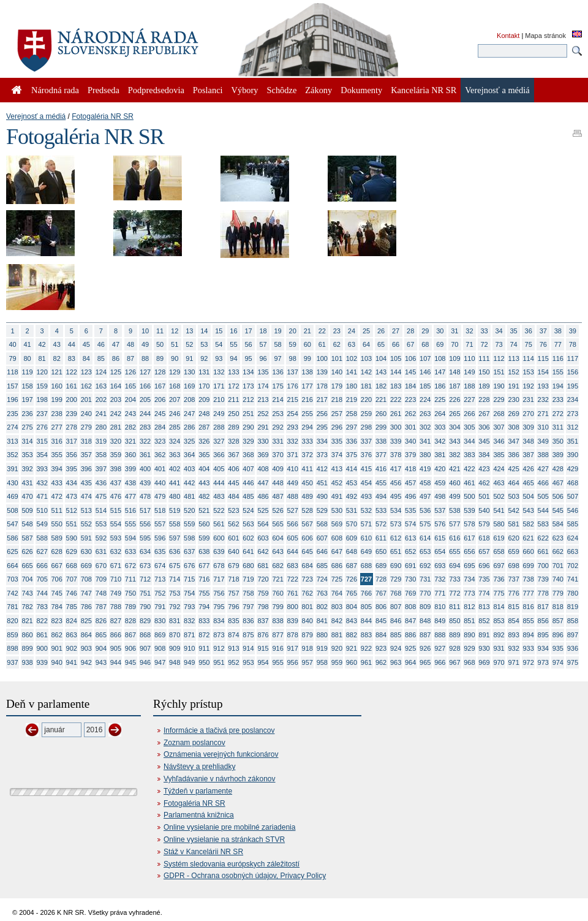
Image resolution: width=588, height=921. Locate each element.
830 (160, 621)
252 (263, 414)
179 (337, 386)
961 (366, 662)
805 (366, 607)
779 (558, 593)
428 (558, 469)
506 (558, 496)
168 (175, 386)
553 (101, 524)
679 (233, 566)
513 (86, 510)
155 (558, 372)
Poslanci (208, 90)
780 (573, 593)
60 (307, 344)
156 (573, 372)
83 (72, 358)
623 (558, 538)
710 (116, 579)
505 (543, 496)
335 (337, 441)
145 (410, 372)
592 (101, 538)
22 (322, 331)
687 (352, 566)
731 (425, 579)
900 (42, 648)
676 (189, 566)
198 (42, 400)
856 (543, 621)
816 (529, 607)
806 (381, 607)
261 (396, 414)
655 (454, 551)
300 (396, 427)
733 (454, 579)
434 (72, 483)
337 (366, 441)
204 (130, 400)
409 (277, 469)
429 (573, 469)
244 (145, 414)
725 (337, 579)
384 (484, 455)
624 (573, 538)
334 (322, 441)
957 (307, 662)
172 (233, 386)
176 (293, 386)
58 (278, 344)
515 (116, 510)
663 (573, 551)
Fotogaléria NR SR (103, 116)
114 (529, 358)
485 (248, 496)
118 (12, 372)
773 (469, 593)
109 (454, 358)
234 (573, 400)
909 (175, 648)
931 (499, 648)
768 (396, 593)
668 (72, 566)
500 (469, 496)
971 (513, 662)
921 (352, 648)
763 (322, 593)
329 (248, 441)
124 (101, 372)
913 (233, 648)
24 (352, 331)
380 (425, 455)
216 (307, 400)
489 (307, 496)
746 (72, 593)
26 (381, 331)
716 (204, 579)
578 (469, 524)
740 (558, 579)
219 (352, 400)
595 (145, 538)
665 (27, 566)
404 (204, 469)
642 (263, 551)
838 (277, 621)
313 (12, 441)
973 (543, 662)
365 (204, 455)
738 (529, 579)
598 (189, 538)
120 (42, 372)
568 (322, 524)
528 (307, 510)
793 (189, 607)
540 (484, 510)
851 (469, 621)
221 (381, 400)
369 (263, 455)
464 (513, 483)
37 (543, 331)
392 (27, 469)
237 (42, 414)
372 (307, 455)
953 (248, 662)
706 (57, 579)
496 (410, 496)
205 (145, 400)
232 (543, 400)
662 (558, 551)
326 (204, 441)
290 (248, 427)
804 (352, 607)
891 (484, 635)
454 (366, 483)
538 (454, 510)
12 (175, 331)
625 (12, 551)
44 (72, 344)
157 (12, 386)
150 (484, 372)
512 (72, 510)
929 (469, 648)
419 (425, 469)
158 (27, 386)
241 (101, 414)
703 (12, 579)
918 (307, 648)
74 (514, 344)
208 (189, 400)
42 (42, 344)
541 (499, 510)
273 (573, 414)
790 (145, 607)
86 (116, 358)
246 (175, 414)
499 (454, 496)
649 (366, 551)
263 (425, 414)
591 (86, 538)
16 (233, 331)
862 (57, 635)
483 (219, 496)
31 (454, 331)
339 (396, 441)
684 (307, 566)
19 (278, 331)
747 (86, 593)
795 (219, 607)
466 (543, 483)
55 (233, 344)
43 (57, 344)
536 (425, 510)
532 (366, 510)
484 (233, 496)
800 (293, 607)
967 (454, 662)
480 (175, 496)
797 (248, 607)
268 (499, 414)
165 (130, 386)
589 (57, 538)
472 (57, 496)
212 (248, 400)
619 (499, 538)
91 (189, 358)
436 (101, 483)
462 (484, 483)
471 (42, 496)
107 (425, 358)
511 (57, 510)
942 (86, 662)
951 (219, 662)
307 (499, 427)
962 (381, 662)
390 (573, 455)
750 (130, 593)
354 (42, 455)
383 (469, 455)
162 (86, 386)
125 (116, 372)
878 (293, 635)
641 (248, 551)
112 (499, 358)
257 (337, 414)
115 (543, 358)
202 (101, 400)
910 (189, 648)
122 (72, 372)
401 (160, 469)
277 (57, 427)
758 (248, 593)
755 (204, 593)
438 (130, 483)
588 (42, 538)
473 (72, 496)
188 (469, 386)
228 (484, 400)
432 (42, 483)
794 (204, 607)
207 (175, 400)
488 (293, 496)
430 (12, 483)
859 (12, 635)
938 (27, 662)
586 (12, 538)
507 (573, 496)
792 (175, 607)
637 (189, 551)
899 (27, 648)
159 (42, 386)
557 (160, 524)
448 (277, 483)
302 (425, 427)
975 (573, 662)
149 (469, 372)
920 (337, 648)
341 (425, 441)
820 (12, 621)
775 (499, 593)
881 (337, 635)
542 (513, 510)
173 (248, 386)
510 (42, 510)
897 (573, 635)
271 (543, 414)
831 (175, 621)
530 (337, 510)
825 (86, 621)
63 (352, 344)
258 (352, 414)
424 (499, 469)
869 (160, 635)
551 (72, 524)
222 (396, 400)
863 (72, 635)
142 (366, 372)
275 (27, 427)
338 (381, 441)
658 (499, 551)
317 (72, 441)
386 (513, 455)
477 (130, 496)
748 (101, 593)
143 (381, 372)
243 (130, 414)
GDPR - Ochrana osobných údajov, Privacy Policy (245, 876)
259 (366, 414)
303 (440, 427)
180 (352, 386)
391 (12, 469)
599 (204, 538)
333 (307, 441)
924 (396, 648)
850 (454, 621)
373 (322, 455)
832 (189, 621)
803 (337, 607)
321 (130, 441)
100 (322, 358)
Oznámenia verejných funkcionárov (221, 754)
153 (529, 372)
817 (543, 607)
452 (337, 483)
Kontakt (508, 36)
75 (529, 344)
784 (57, 607)
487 (277, 496)
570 (352, 524)
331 (277, 441)
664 (12, 566)
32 (469, 331)
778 (543, 593)
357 (86, 455)
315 (42, 441)
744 (42, 593)
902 (72, 648)
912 (219, 648)
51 (175, 344)
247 (189, 414)
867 (130, 635)
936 (573, 648)
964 (410, 662)
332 (293, 441)
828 (130, 621)
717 (219, 579)
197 (27, 400)
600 (219, 538)
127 (145, 372)
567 (307, 524)
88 (145, 358)
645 (307, 551)
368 (248, 455)
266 (469, 414)
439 (145, 483)
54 (219, 344)
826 (101, 621)
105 (396, 358)
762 (307, 593)
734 (469, 579)
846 (396, 621)
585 (573, 524)
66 (396, 344)
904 (101, 648)
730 (410, 579)
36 (529, 331)
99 (307, 358)
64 (366, 344)
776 (513, 593)
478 (145, 496)
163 (101, 386)
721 (277, 579)
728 (381, 579)
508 (12, 510)
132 (219, 372)
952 (233, 662)
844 (366, 621)
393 (42, 469)
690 (396, 566)
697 (499, 566)
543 (529, 510)
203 (116, 400)
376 (366, 455)
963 (396, 662)
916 (277, 648)
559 (189, 524)
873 (219, 635)
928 (454, 648)
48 (130, 344)
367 (233, 455)
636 (175, 551)
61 (322, 344)
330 (263, 441)
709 (101, 579)
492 (352, 496)
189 (484, 386)
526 (277, 510)
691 (410, 566)
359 (116, 455)
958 (322, 662)
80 (27, 358)
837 (263, 621)
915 (263, 648)
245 (160, 414)
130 (189, 372)
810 (440, 607)
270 (529, 414)
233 (558, 400)
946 (145, 662)
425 (513, 469)
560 (204, 524)
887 (425, 635)
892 (499, 635)
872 (204, 635)
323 (160, 441)
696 (484, 566)
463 (499, 483)
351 (573, 441)
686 (337, 566)
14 (204, 331)
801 (307, 607)
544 (543, 510)
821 (27, 621)
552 (86, 524)
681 (263, 566)
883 (366, 635)
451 (322, 483)
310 (543, 427)
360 (130, 455)
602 (248, 538)
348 (529, 441)
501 (484, 496)
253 (277, 414)
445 (233, 483)
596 (160, 538)
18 (263, 331)
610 (366, 538)
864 (86, 635)
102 (352, 358)
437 (116, 483)
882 (352, 635)
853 (499, 621)
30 (440, 331)
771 (440, 593)
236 (27, 414)
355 (57, 455)
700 (543, 566)
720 (263, 579)
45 (86, 344)
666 (42, 566)
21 (307, 331)
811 (454, 607)
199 (57, 400)
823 (57, 621)
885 (396, 635)
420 (440, 469)
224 (425, 400)
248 (204, 414)
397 (101, 469)
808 (410, 607)
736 (499, 579)
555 (130, 524)
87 (130, 358)
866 (116, 635)
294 (307, 427)
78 (573, 344)
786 (86, 607)
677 (204, 566)
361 (145, 455)
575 (425, 524)
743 (27, 593)
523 (233, 510)
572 (381, 524)
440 (160, 483)
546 (573, 510)
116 (558, 358)
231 (529, 400)
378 (396, 455)
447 (263, 483)
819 (573, 607)
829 (145, 621)
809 (425, 607)
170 (204, 386)
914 (248, 648)
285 (175, 427)
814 (499, 607)
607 (322, 538)
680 (248, 566)
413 (337, 469)
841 (322, 621)
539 (469, 510)
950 (204, 662)
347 (513, 441)
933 (529, 648)
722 (293, 579)
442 (189, 483)
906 (130, 648)
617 (469, 538)
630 (86, 551)
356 (72, 455)
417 (396, 469)
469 (12, 496)
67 (410, 344)
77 (558, 344)
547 (12, 524)
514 (101, 510)
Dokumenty (361, 90)
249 (219, 414)
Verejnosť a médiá (36, 116)
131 (204, 372)
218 (337, 400)
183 (396, 386)
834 (219, 621)
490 (322, 496)
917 (293, 648)
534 (396, 510)
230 (513, 400)
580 (499, 524)
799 (277, 607)
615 (440, 538)
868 (145, 635)
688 (366, 566)
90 (175, 358)
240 (86, 414)
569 (337, 524)
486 (263, 496)
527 (293, 510)
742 (12, 593)
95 (248, 358)
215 (293, 400)
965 (425, 662)
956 (293, 662)
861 (42, 635)
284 (160, 427)
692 (425, 566)
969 (484, 662)
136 (277, 372)
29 (425, 331)
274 (12, 427)
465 (529, 483)
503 (513, 496)
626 (27, 551)
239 (72, 414)
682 (277, 566)
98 (293, 358)
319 (101, 441)
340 (410, 441)
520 (189, 510)
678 (219, 566)
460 (454, 483)
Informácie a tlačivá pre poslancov (219, 730)
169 (189, 386)
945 (130, 662)
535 (410, 510)
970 (499, 662)
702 (573, 566)
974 (558, 662)
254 (293, 414)
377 (381, 455)
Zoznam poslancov (194, 743)
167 (160, 386)
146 (425, 372)
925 (410, 648)
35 (514, 331)
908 (160, 648)
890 (469, 635)
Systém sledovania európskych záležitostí (232, 864)
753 (175, 593)
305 (469, 427)
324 (175, 441)
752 (160, 593)
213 (263, 400)
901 (57, 648)
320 (116, 441)
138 (307, 372)
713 (160, 579)
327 (219, 441)
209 (204, 400)
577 (454, 524)
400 (145, 469)
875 (248, 635)
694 (454, 566)
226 (454, 400)
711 (130, 579)
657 (484, 551)
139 (322, 372)
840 (307, 621)
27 (396, 331)
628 (57, 551)
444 (219, 483)
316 (57, 441)
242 (116, 414)
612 (396, 538)
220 (366, 400)
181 (366, 386)
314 (27, 441)
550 (57, 524)
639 (219, 551)
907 (145, 648)
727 (366, 579)
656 (469, 551)
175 (277, 386)
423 (484, 469)
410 (293, 469)
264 (440, 414)
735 (484, 579)
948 (175, 662)
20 (293, 331)
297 (352, 427)
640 (233, 551)
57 (263, 344)
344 (469, 441)
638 (204, 551)
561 (219, 524)
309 (529, 427)
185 (425, 386)
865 (101, 635)
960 (352, 662)
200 (72, 400)
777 (529, 593)
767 (381, 593)
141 (352, 372)
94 (233, 358)
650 (381, 551)
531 (352, 510)
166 (145, 386)
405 (219, 469)
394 (57, 469)
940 (57, 662)
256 (322, 414)
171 (219, 386)
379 (410, 455)
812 (469, 607)
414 (352, 469)
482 (204, 496)
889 (454, 635)
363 (175, 455)
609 (352, 538)
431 (27, 483)
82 (57, 358)
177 (307, 386)
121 (57, 372)
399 (130, 469)
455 (381, 483)
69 (440, 344)
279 (86, 427)
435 (86, 483)
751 (145, 593)
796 (233, 607)
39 (573, 331)
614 (425, 538)
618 (484, 538)
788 (116, 607)
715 (189, 579)
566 (293, 524)
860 (27, 635)
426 (529, 469)
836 (248, 621)
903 (86, 648)
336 (352, 441)
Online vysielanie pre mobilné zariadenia (229, 827)
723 (307, 579)
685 (322, 566)
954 (263, 662)
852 (484, 621)
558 (175, 524)
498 (440, 496)
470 (27, 496)
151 (499, 372)
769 (410, 593)
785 (72, 607)
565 (277, 524)
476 (116, 496)
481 (189, 496)
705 (42, 579)
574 (410, 524)
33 (484, 331)
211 (233, 400)
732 (440, 579)
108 (440, 358)
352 (12, 455)
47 (116, 344)
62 (337, 344)
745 (57, 593)
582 (529, 524)
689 (381, 566)
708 (86, 579)
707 (72, 579)
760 (277, 593)
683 (293, 566)
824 (72, 621)
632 (116, 551)
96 (263, 358)
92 (204, 358)
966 (440, 662)
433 (57, 483)
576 (440, 524)
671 (116, 566)
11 (160, 331)
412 (322, 469)
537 (440, 510)
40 (12, 344)
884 (381, 635)
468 (573, 483)
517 (145, 510)
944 (116, 662)
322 (145, 441)
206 (160, 400)
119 (27, 372)
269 (513, 414)
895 (543, 635)
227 (469, 400)
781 (12, 607)
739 (543, 579)
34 (499, 331)
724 (322, 579)
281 (116, 427)
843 (352, 621)
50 (160, 344)
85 (101, 358)
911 (204, 648)
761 (293, 593)
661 (543, 551)
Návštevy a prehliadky (199, 767)
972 (529, 662)
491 (337, 496)
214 (277, 400)
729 (396, 579)
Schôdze (282, 90)
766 (366, 593)
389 (558, 455)
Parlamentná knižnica (199, 815)
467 (558, 483)
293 (293, 427)
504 (529, 496)
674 (160, 566)
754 (189, 593)
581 (513, 524)
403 (189, 469)
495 (396, 496)
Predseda (104, 90)
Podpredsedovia (156, 90)
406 (233, 469)
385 (499, 455)
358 (101, 455)
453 (352, 483)
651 (396, 551)
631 (101, 551)
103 (366, 358)
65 (381, 344)
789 (130, 607)
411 (307, 469)
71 (469, 344)
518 (160, 510)
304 (454, 427)
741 (573, 579)
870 (175, 635)
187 (454, 386)
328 (233, 441)
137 (293, 372)
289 (233, 427)
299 (381, 427)
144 (396, 372)
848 (425, 621)
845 (381, 621)
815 (513, 607)
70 (454, 344)
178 (322, 386)
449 (293, 483)
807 (396, 607)
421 (454, 469)
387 (529, 455)
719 (248, 579)
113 (513, 358)
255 (307, 414)
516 (130, 510)
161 (72, 386)
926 (425, 648)
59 (293, 344)
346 (499, 441)
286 (189, 427)
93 (219, 358)
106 (410, 358)
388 (543, 455)
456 (396, 483)
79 (12, 358)
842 (337, 621)
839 (293, 621)
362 (160, 455)
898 (12, 648)
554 (116, 524)
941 (72, 662)
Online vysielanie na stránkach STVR (224, 840)
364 (189, 455)
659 (513, 551)
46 (101, 344)
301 (410, 427)
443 (204, 483)
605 (293, 538)
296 (337, 427)
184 (410, 386)
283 (145, 427)
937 (12, 662)
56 (248, 344)
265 (454, 414)
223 (410, 400)
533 (381, 510)
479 (160, 496)
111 (484, 358)
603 (263, 538)
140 (337, 372)
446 (248, 483)
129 (175, 372)
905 (116, 648)
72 (484, 344)
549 (42, 524)
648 (352, 551)
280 (101, 427)
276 (42, 427)
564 (263, 524)
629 (72, 551)
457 (410, 483)
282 (130, 427)
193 (543, 386)
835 (233, 621)
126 (130, 372)
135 (263, 372)
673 (145, 566)
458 (425, 483)
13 (189, 331)
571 (366, 524)
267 (484, 414)
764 (337, 593)
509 (27, 510)
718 (233, 579)
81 (42, 358)
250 (233, 414)
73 (499, 344)
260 (381, 414)
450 (307, 483)
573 (396, 524)
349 (543, 441)
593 (116, 538)
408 (263, 469)
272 (558, 414)
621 (529, 538)
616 (454, 538)
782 (27, 607)
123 (86, 372)
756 (219, 593)
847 (410, 621)
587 (27, 538)
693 (440, 566)
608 (337, 538)
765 (352, 593)
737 (513, 579)
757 (233, 593)
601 (233, 538)
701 (558, 566)
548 (27, 524)
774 (484, 593)
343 (454, 441)
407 (248, 469)
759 (263, 593)
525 (263, 510)
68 (425, 344)
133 (233, 372)
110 (469, 358)
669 (86, 566)
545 (558, 510)
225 (440, 400)
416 (381, 469)
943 (101, 662)
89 (160, 358)
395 (72, 469)
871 (189, 635)
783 (42, 607)
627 (42, 551)
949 (189, 662)
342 (440, 441)
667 (57, 566)
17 (248, 331)
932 (513, 648)
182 (381, 386)
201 (86, 400)
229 (499, 400)
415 (366, 469)
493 (366, 496)
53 (204, 344)
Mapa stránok (545, 36)
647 (337, 551)
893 (513, 635)
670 (101, 566)
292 (277, 427)
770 (425, 593)
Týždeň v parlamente (198, 791)
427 (543, 469)
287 (204, 427)
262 (410, 414)
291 (263, 427)
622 (543, 538)
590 (72, 538)
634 (145, 551)
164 (116, 386)
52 (189, 344)
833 (204, 621)
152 (513, 372)
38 (558, 331)
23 (337, 331)
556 (145, 524)
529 (322, 510)
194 (558, 386)
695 (469, 566)
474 (86, 496)
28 (410, 331)
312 (573, 427)
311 (558, 427)
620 (513, 538)
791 (160, 607)
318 (86, 441)
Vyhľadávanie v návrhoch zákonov (220, 779)
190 (499, 386)
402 (175, 469)
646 (322, 551)
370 (277, 455)
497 (425, 496)
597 (175, 538)
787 (101, 607)
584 (558, 524)
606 (307, 538)
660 (529, 551)
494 (381, 496)
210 (219, 400)
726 (352, 579)
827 (116, 621)
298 (366, 427)
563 (248, 524)
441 (175, 483)
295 (322, 427)
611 (381, 538)
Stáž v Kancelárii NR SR (203, 852)
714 (175, 579)
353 (27, 455)
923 (381, 648)
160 (57, 386)
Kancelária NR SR (424, 90)
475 (101, 496)
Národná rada (55, 90)
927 (440, 648)
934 (543, 648)
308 (513, 427)
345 (484, 441)
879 (307, 635)
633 (130, 551)
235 (12, 414)
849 (440, 621)
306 (484, 427)
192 (529, 386)
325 (189, 441)
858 (573, 621)
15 (219, 331)
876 (263, 635)
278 (72, 427)
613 (410, 538)
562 (233, 524)
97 (278, 358)
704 (27, 579)
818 (558, 607)
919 (322, 648)
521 (204, 510)
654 (440, 551)
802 (322, 607)
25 (366, 331)
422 (469, 469)
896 (558, 635)
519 (175, 510)
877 (277, 635)
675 (175, 566)
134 (248, 372)
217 (322, 400)
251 (248, 414)
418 (410, 469)
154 (543, 372)
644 (293, 551)
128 (160, 372)
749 (116, 593)
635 (160, 551)
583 (543, 524)
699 (529, 566)
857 (558, 621)
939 (42, 662)
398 (116, 469)
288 (219, 427)
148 (454, 372)
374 (337, 455)
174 (263, 386)
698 (513, 566)
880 (322, 635)
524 (248, 510)
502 (499, 496)
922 (366, 648)
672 (130, 566)
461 (469, 483)
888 (440, 635)
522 (219, 510)
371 (293, 455)
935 (558, 648)
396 (86, 469)
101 (337, 358)
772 (454, 593)
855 (529, 621)
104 (381, 358)
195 (573, 386)
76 (543, 344)
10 (145, 331)
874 (233, 635)
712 (145, 579)
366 (219, 455)
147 (440, 372)
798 (263, 607)
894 (529, 635)
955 (277, 662)
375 (352, 455)
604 (277, 538)
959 (337, 662)
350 (558, 441)
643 (277, 551)
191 (513, 386)
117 (573, 358)
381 (440, 455)
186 (440, 386)
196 (12, 400)
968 (469, 662)
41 (27, 344)
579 (484, 524)
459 (440, 483)
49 (145, 344)
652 (410, 551)
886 (410, 635)
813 (484, 607)
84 (86, 358)
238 (57, 414)
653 (425, 551)
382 (454, 455)
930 (484, 648)
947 (160, 662)
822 (42, 621)
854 (513, 621)
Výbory (245, 90)
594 (130, 538)
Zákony (318, 90)
